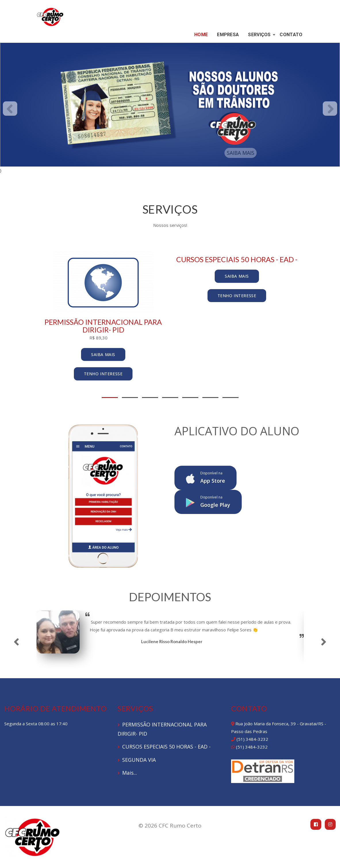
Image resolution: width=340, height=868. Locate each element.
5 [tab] (190, 398)
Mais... (130, 773)
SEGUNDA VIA (139, 760)
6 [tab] (210, 398)
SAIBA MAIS (241, 153)
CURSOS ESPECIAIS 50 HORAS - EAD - (166, 747)
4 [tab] (170, 398)
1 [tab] (110, 398)
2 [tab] (130, 398)
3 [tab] (150, 398)
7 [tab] (230, 398)
